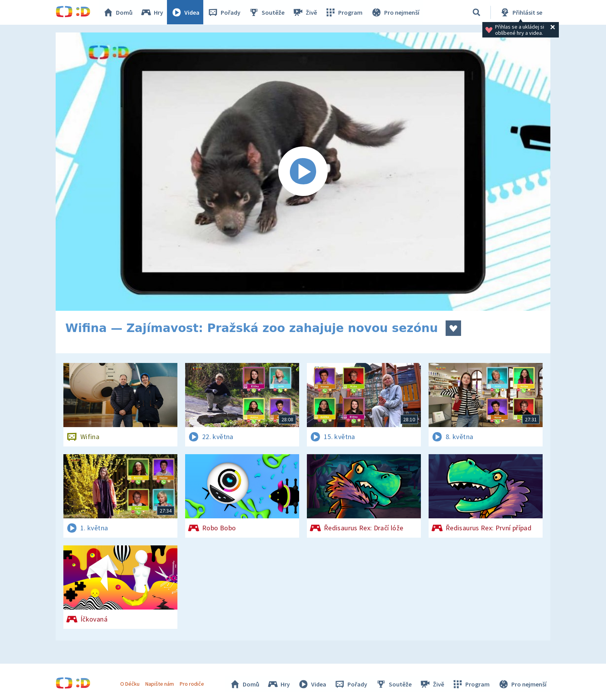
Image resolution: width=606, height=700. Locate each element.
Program (344, 12)
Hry (152, 12)
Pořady (224, 12)
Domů (118, 12)
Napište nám (160, 684)
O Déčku (130, 684)
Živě (305, 12)
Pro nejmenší (395, 12)
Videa (186, 12)
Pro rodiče (192, 684)
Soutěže (267, 12)
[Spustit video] (303, 172)
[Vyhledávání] (477, 12)
